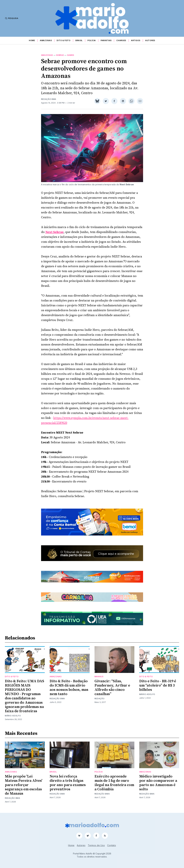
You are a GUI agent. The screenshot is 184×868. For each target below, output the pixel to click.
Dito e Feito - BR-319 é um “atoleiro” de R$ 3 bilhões (158, 685)
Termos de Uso (96, 845)
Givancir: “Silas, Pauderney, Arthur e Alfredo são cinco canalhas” (112, 688)
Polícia (92, 40)
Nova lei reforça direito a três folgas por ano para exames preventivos (68, 783)
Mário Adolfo (13, 716)
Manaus (99, 677)
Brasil (79, 40)
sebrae (60, 55)
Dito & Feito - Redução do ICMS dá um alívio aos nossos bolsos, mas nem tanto (69, 688)
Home (32, 40)
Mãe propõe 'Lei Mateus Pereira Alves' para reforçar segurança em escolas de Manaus (24, 785)
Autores (150, 40)
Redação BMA (49, 99)
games (71, 55)
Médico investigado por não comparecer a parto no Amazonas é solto (158, 783)
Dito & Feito (64, 40)
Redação (100, 699)
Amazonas (46, 40)
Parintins (106, 40)
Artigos (136, 40)
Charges (121, 40)
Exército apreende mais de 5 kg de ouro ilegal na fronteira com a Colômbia (114, 783)
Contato (112, 845)
